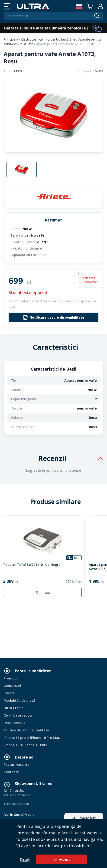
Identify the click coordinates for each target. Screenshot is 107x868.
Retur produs (14, 723)
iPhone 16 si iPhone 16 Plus (25, 745)
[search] (97, 16)
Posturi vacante (16, 764)
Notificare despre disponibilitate (54, 317)
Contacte (11, 772)
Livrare (9, 693)
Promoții (11, 678)
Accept (62, 859)
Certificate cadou (18, 715)
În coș (42, 593)
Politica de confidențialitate (26, 730)
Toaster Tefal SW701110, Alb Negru (32, 565)
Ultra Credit (13, 708)
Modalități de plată (19, 700)
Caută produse (18, 16)
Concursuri (12, 686)
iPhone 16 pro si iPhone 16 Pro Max (32, 738)
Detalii (25, 859)
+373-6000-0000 (16, 804)
